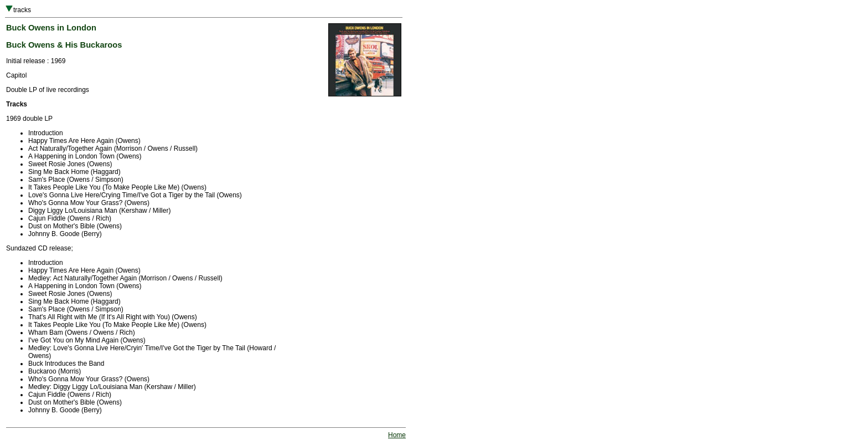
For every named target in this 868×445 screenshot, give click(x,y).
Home (397, 435)
